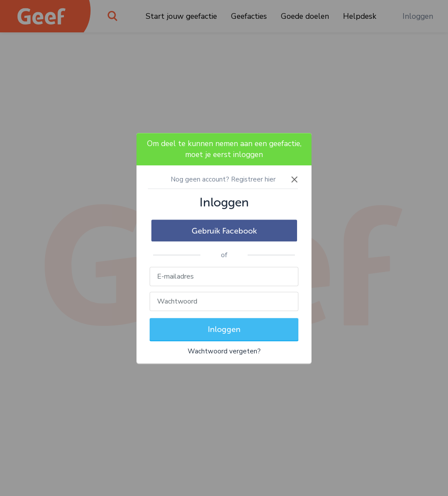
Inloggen (224, 329)
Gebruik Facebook (224, 231)
